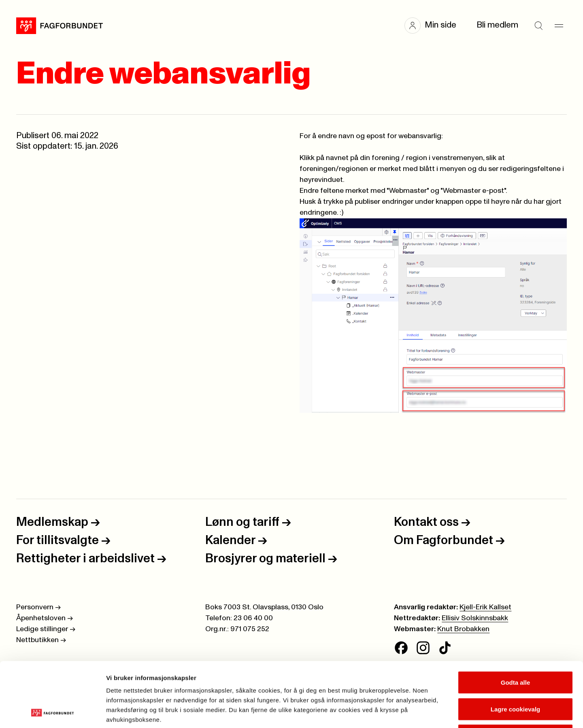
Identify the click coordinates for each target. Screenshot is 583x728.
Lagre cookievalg (516, 648)
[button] (434, 26)
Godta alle (516, 622)
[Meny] (559, 26)
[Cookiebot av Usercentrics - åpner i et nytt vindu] (52, 712)
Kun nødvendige (515, 675)
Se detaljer (435, 712)
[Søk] (538, 26)
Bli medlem (497, 25)
